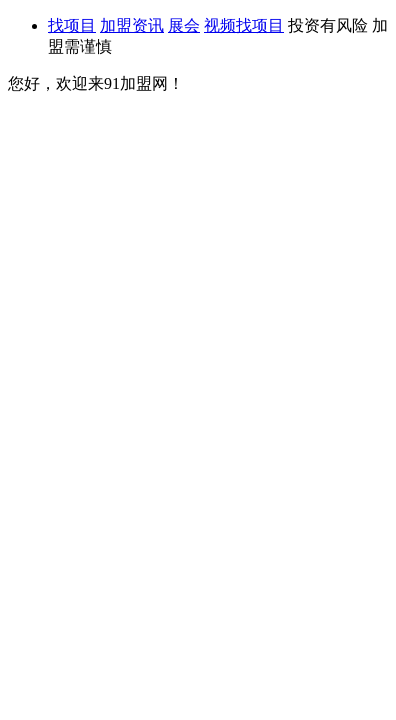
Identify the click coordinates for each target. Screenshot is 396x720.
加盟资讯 (132, 25)
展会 (184, 25)
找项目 (72, 25)
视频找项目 (244, 25)
